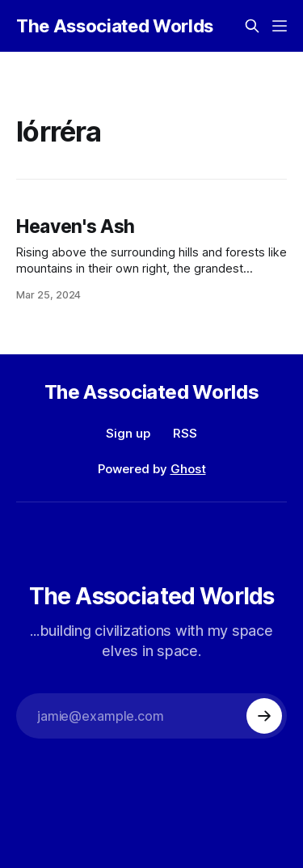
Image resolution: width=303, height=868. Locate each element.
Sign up (128, 433)
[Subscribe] (264, 716)
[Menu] (280, 26)
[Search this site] (252, 26)
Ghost (188, 469)
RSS (185, 433)
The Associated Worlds (115, 26)
